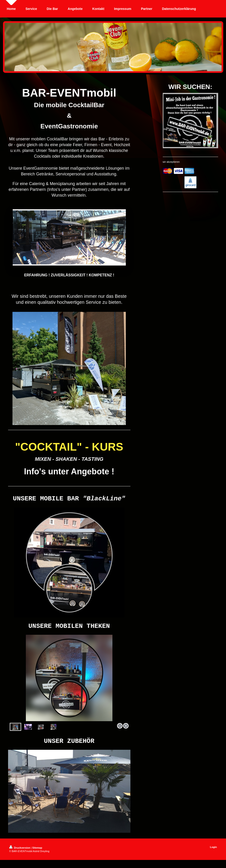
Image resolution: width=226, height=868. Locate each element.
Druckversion (20, 853)
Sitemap (37, 853)
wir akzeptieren (171, 162)
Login (214, 852)
